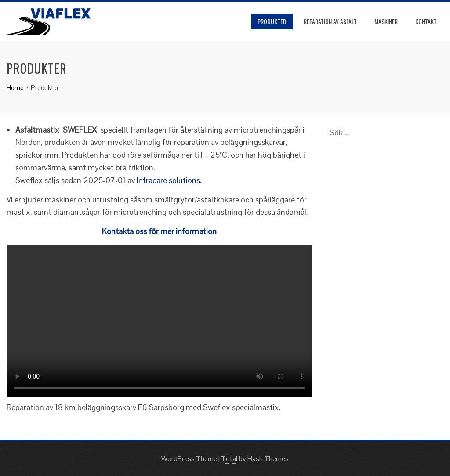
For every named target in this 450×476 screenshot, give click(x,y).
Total (229, 459)
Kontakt (426, 21)
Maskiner (386, 21)
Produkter (272, 21)
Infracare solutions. (169, 180)
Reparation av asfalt (330, 21)
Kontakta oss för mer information (159, 231)
